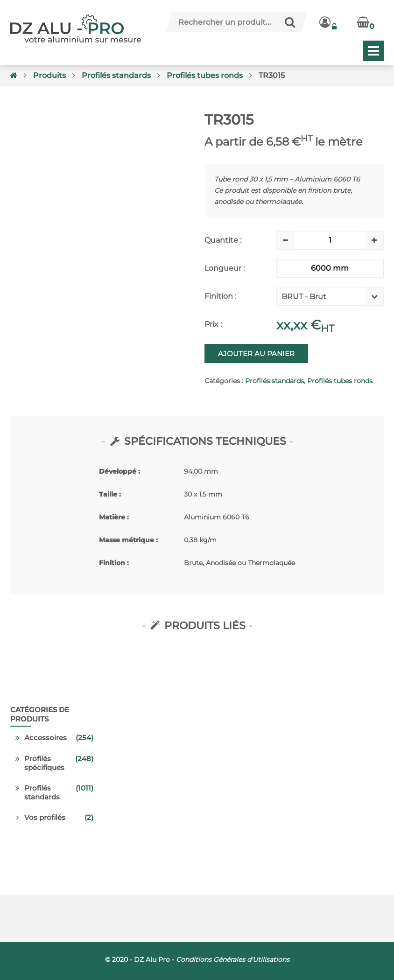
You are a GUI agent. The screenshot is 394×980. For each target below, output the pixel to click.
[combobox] (323, 299)
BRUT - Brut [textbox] (304, 297)
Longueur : (225, 268)
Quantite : (223, 240)
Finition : (220, 296)
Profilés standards (116, 75)
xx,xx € (305, 325)
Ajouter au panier (256, 353)
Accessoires (46, 738)
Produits (49, 75)
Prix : (213, 324)
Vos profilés (45, 818)
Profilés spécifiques (44, 763)
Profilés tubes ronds (205, 75)
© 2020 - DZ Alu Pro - (197, 959)
